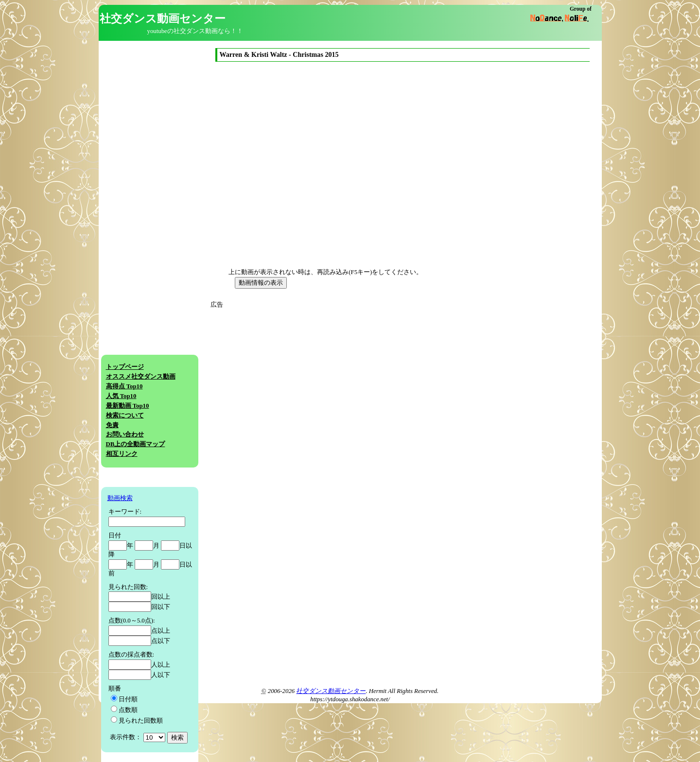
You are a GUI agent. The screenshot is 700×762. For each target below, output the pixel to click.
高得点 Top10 (124, 386)
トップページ (125, 367)
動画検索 (120, 498)
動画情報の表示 (261, 283)
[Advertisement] (302, 378)
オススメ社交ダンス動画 (141, 377)
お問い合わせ (125, 434)
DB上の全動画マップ (136, 444)
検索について (125, 416)
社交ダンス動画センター (331, 691)
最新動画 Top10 (128, 406)
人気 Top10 (121, 396)
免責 (112, 425)
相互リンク (122, 454)
